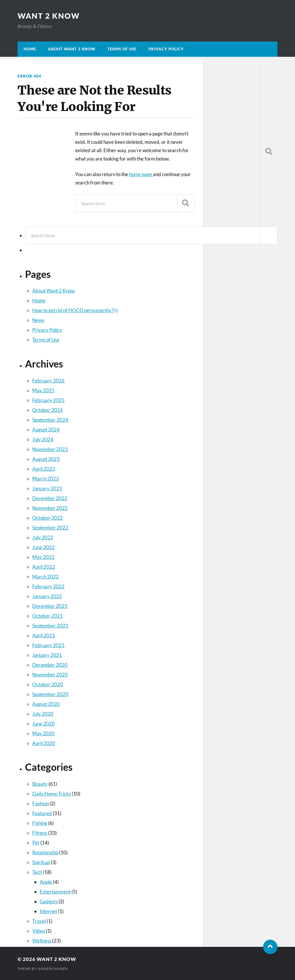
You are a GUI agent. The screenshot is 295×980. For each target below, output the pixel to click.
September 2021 (50, 626)
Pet (36, 843)
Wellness (42, 941)
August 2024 (46, 430)
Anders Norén (53, 969)
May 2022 (43, 557)
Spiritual (41, 862)
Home (30, 49)
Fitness (40, 833)
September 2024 (50, 420)
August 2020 (46, 704)
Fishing (40, 823)
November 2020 (50, 675)
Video (39, 931)
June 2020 (44, 724)
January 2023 (47, 488)
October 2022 (48, 518)
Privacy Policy (166, 49)
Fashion (40, 803)
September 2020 (50, 694)
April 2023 (44, 469)
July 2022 (43, 537)
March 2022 (46, 577)
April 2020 (44, 743)
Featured (42, 813)
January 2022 (47, 596)
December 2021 (50, 606)
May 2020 (43, 733)
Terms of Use (122, 49)
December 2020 (50, 665)
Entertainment (55, 892)
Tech (37, 872)
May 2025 (43, 390)
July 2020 (43, 714)
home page (141, 174)
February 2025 (48, 400)
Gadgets (49, 901)
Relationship (45, 852)
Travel (39, 921)
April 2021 (44, 635)
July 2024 (43, 439)
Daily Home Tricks (52, 794)
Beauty (40, 784)
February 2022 (48, 586)
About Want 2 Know (72, 49)
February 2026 (48, 381)
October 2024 (48, 410)
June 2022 (44, 547)
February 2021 (48, 645)
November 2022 (50, 508)
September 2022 (50, 528)
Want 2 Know (49, 16)
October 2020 (48, 684)
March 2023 (46, 479)
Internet (48, 911)
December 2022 (50, 498)
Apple (46, 882)
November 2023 (50, 449)
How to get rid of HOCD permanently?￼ (75, 310)
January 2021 (47, 655)
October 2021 (48, 616)
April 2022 (44, 567)
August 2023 (46, 459)
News (38, 320)
